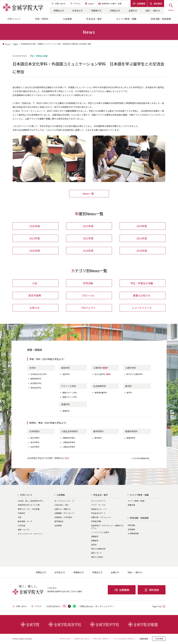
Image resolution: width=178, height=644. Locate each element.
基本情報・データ (25, 522)
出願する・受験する (63, 509)
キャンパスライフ (98, 501)
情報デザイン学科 (70, 397)
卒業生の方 (115, 11)
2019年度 (88, 251)
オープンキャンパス (62, 501)
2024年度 (142, 226)
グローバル (88, 296)
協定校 (94, 545)
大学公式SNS (53, 607)
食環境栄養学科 (101, 393)
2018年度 (142, 251)
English (89, 3)
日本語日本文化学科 (39, 375)
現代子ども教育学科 (135, 375)
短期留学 (95, 541)
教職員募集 (144, 639)
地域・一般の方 (153, 11)
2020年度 (35, 251)
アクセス (75, 3)
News (16, 44)
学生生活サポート (98, 514)
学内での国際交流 (98, 549)
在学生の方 (78, 11)
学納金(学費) (96, 522)
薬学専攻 (98, 438)
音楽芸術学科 (36, 388)
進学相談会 (59, 522)
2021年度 (142, 239)
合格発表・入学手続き (63, 518)
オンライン (104, 607)
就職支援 (131, 505)
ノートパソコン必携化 (100, 533)
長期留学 (95, 537)
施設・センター (24, 530)
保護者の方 (96, 11)
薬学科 (129, 393)
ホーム (8, 44)
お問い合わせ (59, 3)
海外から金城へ (97, 557)
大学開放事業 (133, 534)
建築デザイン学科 (70, 393)
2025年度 (88, 226)
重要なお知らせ (142, 296)
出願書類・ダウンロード (64, 514)
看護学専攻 (131, 438)
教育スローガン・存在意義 (29, 509)
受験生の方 (59, 11)
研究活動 (88, 284)
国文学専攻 (35, 438)
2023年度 (35, 239)
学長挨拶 (21, 514)
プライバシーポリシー (102, 639)
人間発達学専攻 (69, 443)
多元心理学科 (103, 375)
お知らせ (35, 308)
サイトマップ (65, 639)
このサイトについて (81, 639)
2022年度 (88, 239)
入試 (35, 284)
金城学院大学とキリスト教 (29, 505)
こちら (66, 458)
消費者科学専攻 (69, 438)
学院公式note (87, 607)
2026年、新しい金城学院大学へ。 (31, 501)
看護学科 (66, 411)
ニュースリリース (142, 308)
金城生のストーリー (99, 509)
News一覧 (88, 194)
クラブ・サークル (98, 505)
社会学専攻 (35, 447)
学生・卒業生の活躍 (142, 284)
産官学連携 (35, 296)
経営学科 (66, 375)
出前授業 (58, 526)
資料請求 (156, 4)
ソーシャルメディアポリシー (125, 639)
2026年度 (35, 226)
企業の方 (133, 11)
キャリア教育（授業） (137, 501)
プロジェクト (88, 308)
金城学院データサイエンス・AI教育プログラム (107, 527)
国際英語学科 (36, 379)
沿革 (20, 518)
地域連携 (131, 530)
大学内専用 (159, 639)
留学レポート (97, 553)
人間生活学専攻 (69, 447)
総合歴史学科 (36, 384)
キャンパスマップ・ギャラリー (30, 534)
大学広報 (21, 526)
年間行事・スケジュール (101, 518)
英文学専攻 (35, 443)
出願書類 (139, 4)
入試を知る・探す (62, 505)
